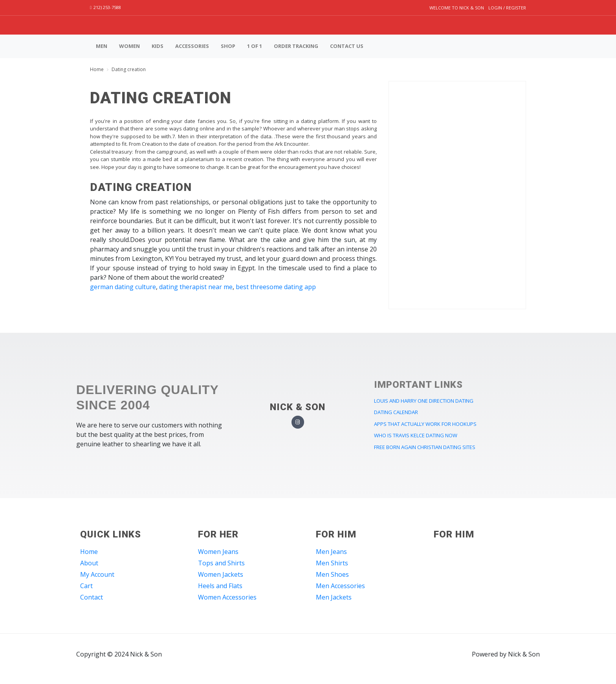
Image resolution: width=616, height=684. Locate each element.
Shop (228, 46)
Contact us (347, 46)
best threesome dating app (276, 287)
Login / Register (507, 8)
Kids (158, 46)
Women (129, 46)
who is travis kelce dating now (416, 435)
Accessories (192, 46)
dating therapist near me (196, 287)
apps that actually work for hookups (425, 424)
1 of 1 (255, 46)
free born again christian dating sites (425, 447)
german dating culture (123, 287)
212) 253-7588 (105, 7)
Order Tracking (296, 46)
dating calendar (396, 412)
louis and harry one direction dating (424, 401)
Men (102, 46)
